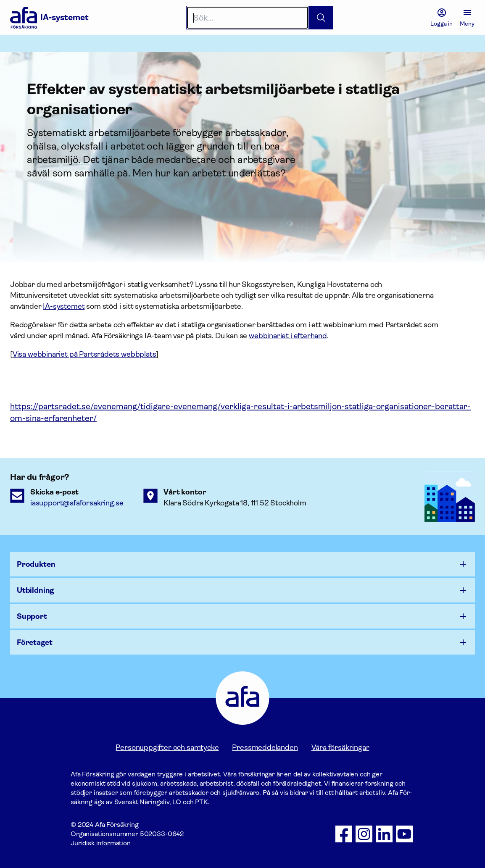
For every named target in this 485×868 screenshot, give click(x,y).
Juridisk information (101, 843)
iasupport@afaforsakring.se (77, 503)
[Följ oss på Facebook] (344, 834)
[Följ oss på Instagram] (364, 834)
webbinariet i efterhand (288, 336)
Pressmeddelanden (265, 747)
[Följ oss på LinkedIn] (384, 834)
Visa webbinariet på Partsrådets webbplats (84, 354)
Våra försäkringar (340, 747)
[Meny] (467, 18)
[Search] (248, 18)
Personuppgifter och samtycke (167, 747)
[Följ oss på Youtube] (404, 834)
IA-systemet (64, 306)
